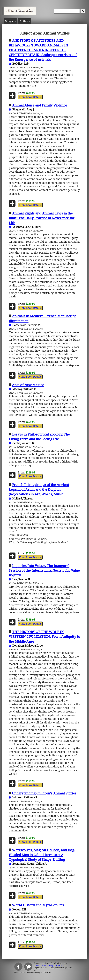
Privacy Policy (48, 965)
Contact (37, 965)
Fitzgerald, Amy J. (22, 109)
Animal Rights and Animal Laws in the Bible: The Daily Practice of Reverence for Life (42, 218)
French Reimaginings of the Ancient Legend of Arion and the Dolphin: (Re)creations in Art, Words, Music (39, 489)
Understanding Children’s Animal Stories (44, 793)
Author (25, 21)
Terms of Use (60, 965)
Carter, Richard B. (22, 443)
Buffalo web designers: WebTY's (39, 972)
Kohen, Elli (17, 909)
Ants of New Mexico (28, 385)
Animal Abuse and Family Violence (40, 105)
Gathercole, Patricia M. (25, 325)
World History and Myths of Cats (38, 905)
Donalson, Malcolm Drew (26, 646)
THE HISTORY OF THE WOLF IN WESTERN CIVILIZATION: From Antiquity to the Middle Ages (44, 636)
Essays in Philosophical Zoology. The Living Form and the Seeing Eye (39, 437)
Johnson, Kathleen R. (23, 797)
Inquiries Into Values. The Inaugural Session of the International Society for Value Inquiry (44, 570)
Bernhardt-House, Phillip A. (28, 864)
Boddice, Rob (19, 64)
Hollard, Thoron (21, 499)
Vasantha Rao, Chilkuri (25, 227)
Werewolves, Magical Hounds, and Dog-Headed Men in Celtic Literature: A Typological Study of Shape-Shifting (42, 855)
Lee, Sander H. (20, 579)
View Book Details (30, 97)
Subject (10, 21)
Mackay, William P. (22, 389)
